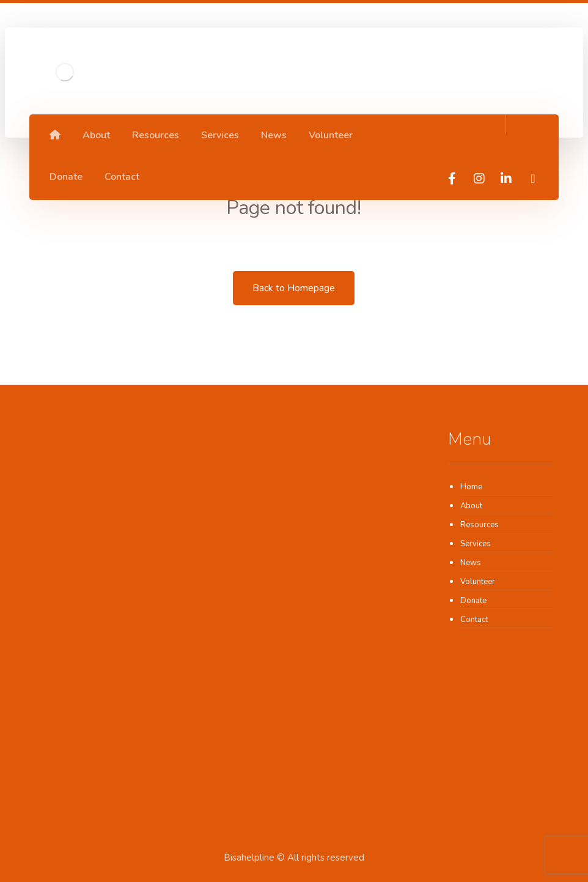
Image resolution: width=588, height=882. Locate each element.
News (471, 563)
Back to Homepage (294, 288)
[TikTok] (533, 179)
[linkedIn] (506, 179)
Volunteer (478, 582)
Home (471, 487)
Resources (480, 525)
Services (476, 544)
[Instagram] (479, 179)
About (471, 506)
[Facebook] (452, 179)
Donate (473, 601)
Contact (474, 620)
